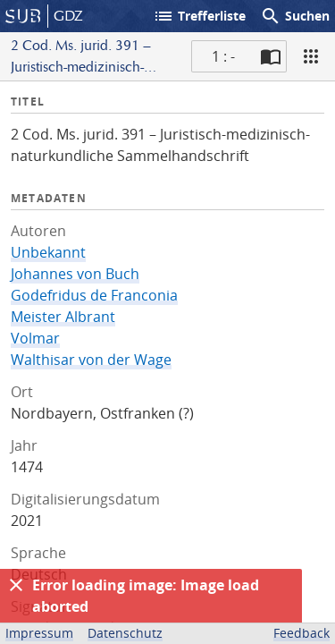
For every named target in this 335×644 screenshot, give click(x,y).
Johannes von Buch (75, 274)
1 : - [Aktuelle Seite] (223, 56)
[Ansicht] (311, 56)
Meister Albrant (63, 317)
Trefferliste (199, 16)
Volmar (35, 338)
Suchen (295, 16)
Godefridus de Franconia (94, 295)
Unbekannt (48, 252)
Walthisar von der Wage (91, 360)
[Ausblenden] (16, 585)
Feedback (301, 633)
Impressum (39, 633)
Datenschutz (125, 633)
